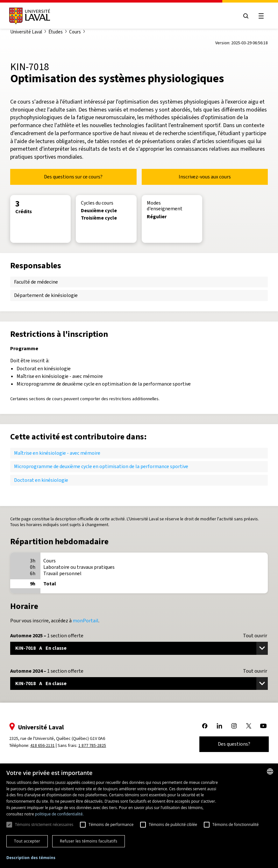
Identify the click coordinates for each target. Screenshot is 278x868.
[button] (31, 858)
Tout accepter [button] (27, 841)
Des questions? (232, 744)
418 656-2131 (45, 745)
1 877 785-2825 (95, 745)
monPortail (86, 621)
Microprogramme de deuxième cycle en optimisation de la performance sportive (101, 466)
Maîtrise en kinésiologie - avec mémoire (57, 453)
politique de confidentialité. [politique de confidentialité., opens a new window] (59, 814)
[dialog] (139, 816)
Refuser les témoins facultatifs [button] (89, 841)
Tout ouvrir (255, 636)
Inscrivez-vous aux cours (205, 177)
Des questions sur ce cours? (73, 177)
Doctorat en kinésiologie (41, 480)
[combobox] (270, 771)
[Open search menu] (244, 16)
